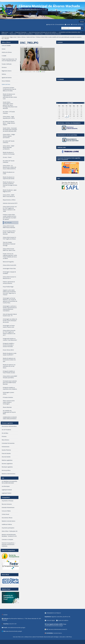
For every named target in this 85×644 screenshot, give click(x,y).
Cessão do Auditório (63, 620)
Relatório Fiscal (39, 34)
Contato (68, 24)
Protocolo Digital (51, 620)
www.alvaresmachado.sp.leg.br (14, 631)
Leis (3, 478)
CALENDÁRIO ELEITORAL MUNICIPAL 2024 (69, 32)
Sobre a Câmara (21, 37)
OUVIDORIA (50, 633)
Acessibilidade (60, 24)
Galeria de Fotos (31, 37)
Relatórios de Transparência (26, 34)
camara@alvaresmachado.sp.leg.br (16, 628)
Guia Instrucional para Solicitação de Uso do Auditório (42, 32)
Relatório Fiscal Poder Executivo (53, 34)
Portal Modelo (40, 637)
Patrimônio (4, 34)
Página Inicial (5, 32)
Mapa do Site (51, 24)
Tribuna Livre (13, 34)
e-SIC (12, 32)
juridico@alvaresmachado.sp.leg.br (54, 626)
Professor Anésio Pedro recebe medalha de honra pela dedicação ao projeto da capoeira (59, 37)
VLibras (81, 24)
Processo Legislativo (7, 423)
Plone (70, 637)
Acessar (82, 22)
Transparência (6, 497)
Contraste (75, 24)
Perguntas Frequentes (21, 32)
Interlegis (56, 637)
